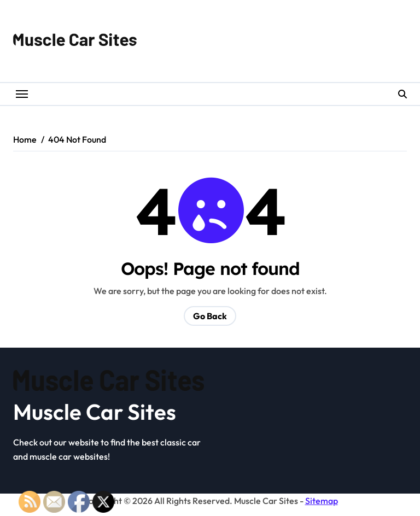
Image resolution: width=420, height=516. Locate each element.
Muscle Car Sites (95, 412)
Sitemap (322, 501)
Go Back (210, 316)
